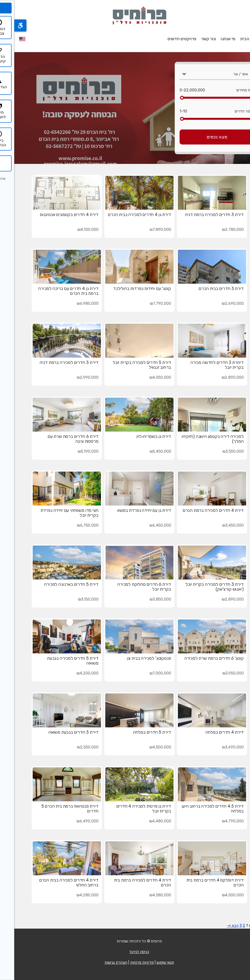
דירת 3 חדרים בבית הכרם (207, 289)
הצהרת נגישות (102, 962)
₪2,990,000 (73, 377)
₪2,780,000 (219, 229)
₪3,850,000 (146, 599)
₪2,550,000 (73, 747)
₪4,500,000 (146, 747)
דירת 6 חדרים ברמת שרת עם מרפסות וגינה (59, 439)
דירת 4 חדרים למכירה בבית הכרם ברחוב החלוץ (55, 883)
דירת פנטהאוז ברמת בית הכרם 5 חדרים (56, 809)
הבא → (219, 926)
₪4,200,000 (73, 673)
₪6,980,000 (73, 303)
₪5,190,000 (74, 451)
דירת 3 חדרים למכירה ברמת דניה (200, 215)
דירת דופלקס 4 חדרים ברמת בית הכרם (201, 883)
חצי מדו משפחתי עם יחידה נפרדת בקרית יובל (55, 513)
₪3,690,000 (219, 747)
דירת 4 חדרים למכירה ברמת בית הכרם (128, 883)
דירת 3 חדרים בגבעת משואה (59, 732)
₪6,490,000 (73, 821)
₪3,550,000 (219, 451)
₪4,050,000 (146, 377)
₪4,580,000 (146, 895)
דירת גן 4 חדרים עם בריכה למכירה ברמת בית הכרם (54, 291)
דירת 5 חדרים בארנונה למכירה (57, 584)
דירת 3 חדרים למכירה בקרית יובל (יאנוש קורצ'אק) (200, 587)
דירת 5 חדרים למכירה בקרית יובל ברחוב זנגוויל (128, 365)
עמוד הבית (235, 39)
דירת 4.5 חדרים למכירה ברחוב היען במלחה (198, 809)
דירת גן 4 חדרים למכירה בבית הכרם (125, 215)
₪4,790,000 (219, 821)
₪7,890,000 (146, 229)
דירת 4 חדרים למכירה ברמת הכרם (199, 510)
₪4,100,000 (74, 229)
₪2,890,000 (218, 377)
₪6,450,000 (146, 525)
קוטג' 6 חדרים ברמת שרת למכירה (200, 658)
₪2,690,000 (218, 303)
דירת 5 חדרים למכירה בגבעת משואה (58, 661)
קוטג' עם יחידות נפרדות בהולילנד (128, 289)
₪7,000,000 (146, 673)
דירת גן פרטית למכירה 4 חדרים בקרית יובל (129, 809)
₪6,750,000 (73, 525)
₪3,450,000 (219, 525)
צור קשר (194, 39)
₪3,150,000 (74, 599)
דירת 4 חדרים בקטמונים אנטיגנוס (55, 215)
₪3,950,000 (219, 673)
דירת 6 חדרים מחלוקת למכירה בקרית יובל (130, 587)
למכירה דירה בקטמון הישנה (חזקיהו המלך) (198, 439)
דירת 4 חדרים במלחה (210, 732)
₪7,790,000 (146, 303)
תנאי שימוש (151, 962)
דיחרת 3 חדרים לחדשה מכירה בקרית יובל (203, 365)
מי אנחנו (214, 39)
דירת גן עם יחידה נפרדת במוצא (130, 510)
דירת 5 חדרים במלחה (138, 732)
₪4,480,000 (146, 821)
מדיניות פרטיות (128, 962)
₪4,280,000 (73, 895)
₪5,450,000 (146, 451)
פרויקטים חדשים (168, 39)
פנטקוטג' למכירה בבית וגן (135, 658)
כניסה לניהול (125, 952)
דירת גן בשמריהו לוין (139, 436)
